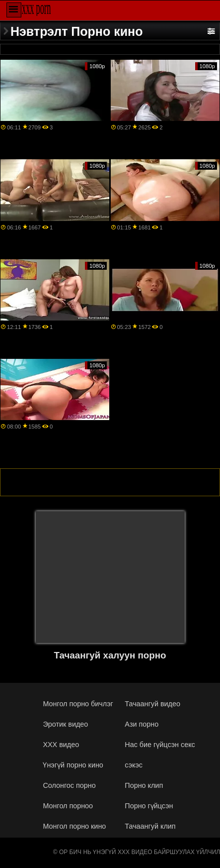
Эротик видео (65, 724)
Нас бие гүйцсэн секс (160, 745)
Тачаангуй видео (152, 704)
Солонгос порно (69, 785)
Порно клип (144, 785)
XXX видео (61, 745)
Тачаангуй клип (150, 826)
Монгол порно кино (74, 826)
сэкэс (134, 765)
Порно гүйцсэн (149, 806)
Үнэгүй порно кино (73, 765)
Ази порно (142, 724)
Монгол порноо (68, 806)
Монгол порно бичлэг (78, 704)
